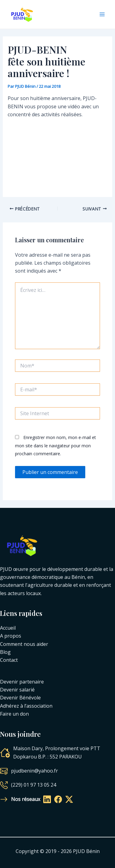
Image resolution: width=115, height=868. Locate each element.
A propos (11, 636)
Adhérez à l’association (26, 706)
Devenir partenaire (22, 682)
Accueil (8, 628)
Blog (5, 652)
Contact (9, 660)
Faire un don (14, 714)
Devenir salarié (17, 690)
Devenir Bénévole (20, 698)
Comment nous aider (24, 644)
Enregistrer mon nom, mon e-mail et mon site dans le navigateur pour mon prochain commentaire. (56, 445)
